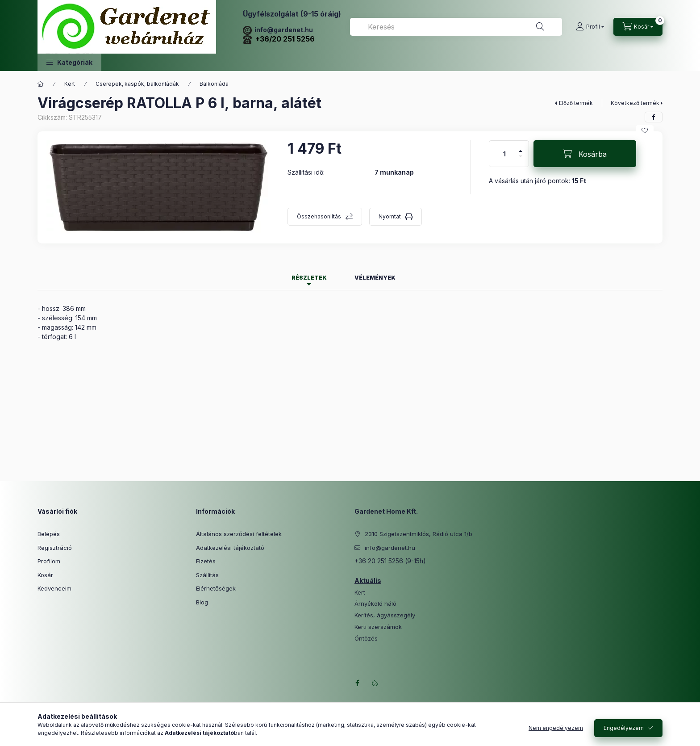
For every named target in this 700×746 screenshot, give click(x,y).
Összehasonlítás (319, 216)
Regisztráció (55, 548)
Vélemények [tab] (375, 278)
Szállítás (207, 575)
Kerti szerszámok (378, 627)
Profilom (49, 561)
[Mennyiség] (504, 154)
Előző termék (576, 103)
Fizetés (206, 561)
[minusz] (521, 160)
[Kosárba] (585, 154)
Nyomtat (390, 216)
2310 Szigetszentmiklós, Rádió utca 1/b (419, 534)
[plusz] (521, 147)
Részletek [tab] (309, 278)
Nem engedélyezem (556, 728)
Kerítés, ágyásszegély (385, 615)
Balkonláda (214, 84)
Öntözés (366, 639)
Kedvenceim (54, 588)
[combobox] (456, 27)
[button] (69, 62)
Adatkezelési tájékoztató (230, 548)
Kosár (45, 575)
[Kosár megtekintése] (638, 27)
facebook (357, 683)
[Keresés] (540, 27)
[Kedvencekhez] (645, 130)
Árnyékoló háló (375, 604)
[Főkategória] (41, 84)
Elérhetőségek (216, 588)
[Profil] (590, 27)
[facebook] (654, 117)
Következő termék (635, 103)
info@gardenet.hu (278, 30)
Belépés (49, 534)
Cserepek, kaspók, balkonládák (137, 84)
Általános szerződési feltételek (239, 534)
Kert (70, 84)
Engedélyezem (624, 728)
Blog (202, 602)
